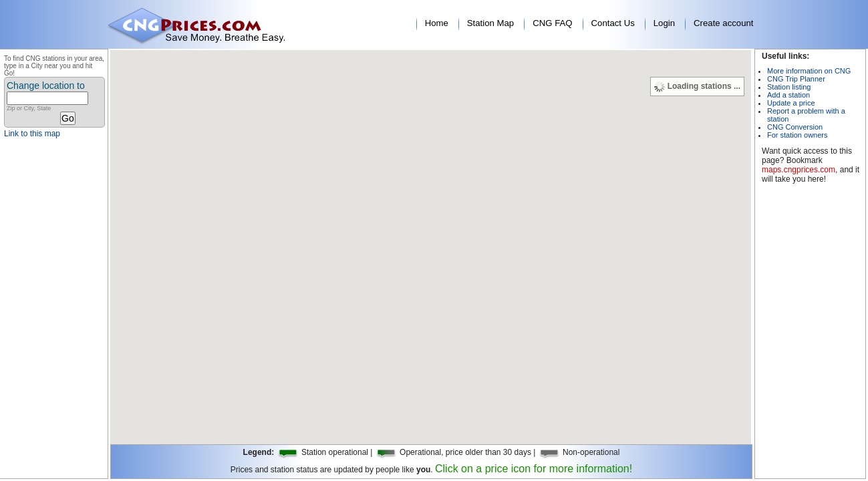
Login (664, 23)
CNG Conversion (795, 127)
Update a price (791, 103)
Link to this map (32, 134)
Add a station (788, 95)
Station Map (490, 23)
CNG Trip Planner (796, 79)
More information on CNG (809, 71)
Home (437, 23)
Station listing (789, 87)
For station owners (797, 135)
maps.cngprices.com (799, 170)
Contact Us (613, 23)
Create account (723, 23)
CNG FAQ (552, 23)
